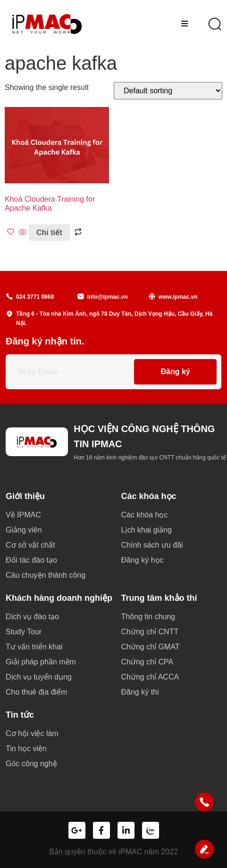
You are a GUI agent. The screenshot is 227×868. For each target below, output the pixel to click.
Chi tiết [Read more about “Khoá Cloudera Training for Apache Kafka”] (49, 233)
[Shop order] (168, 91)
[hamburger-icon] (184, 24)
